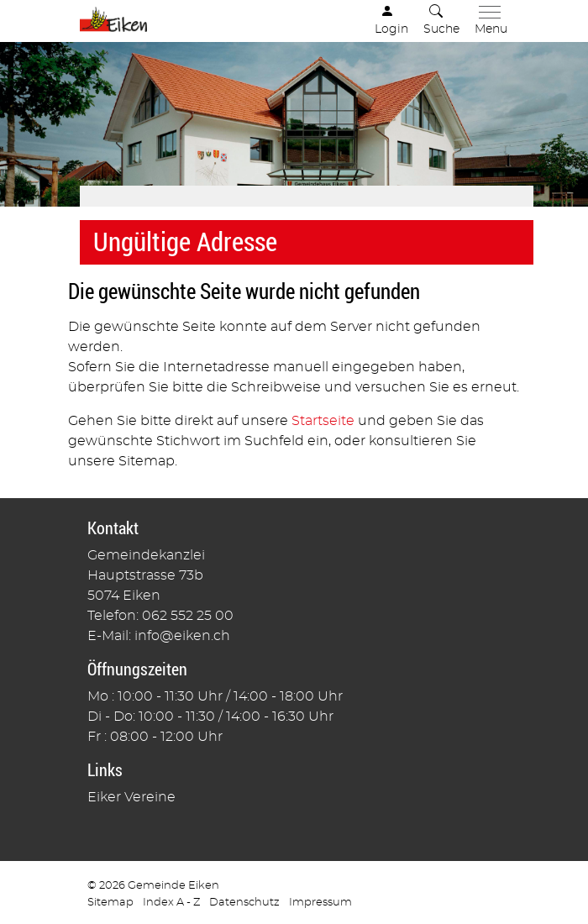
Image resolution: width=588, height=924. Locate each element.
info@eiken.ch (182, 636)
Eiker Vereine (131, 797)
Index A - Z (171, 903)
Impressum (320, 903)
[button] (441, 21)
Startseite (323, 421)
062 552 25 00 (188, 616)
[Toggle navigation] (488, 21)
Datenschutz (244, 903)
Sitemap (110, 903)
